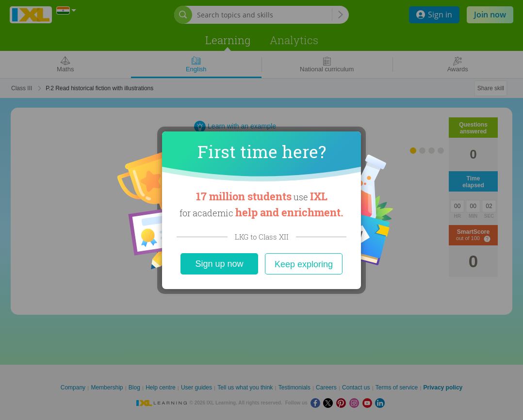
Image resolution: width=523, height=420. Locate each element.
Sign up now (219, 264)
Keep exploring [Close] (304, 264)
